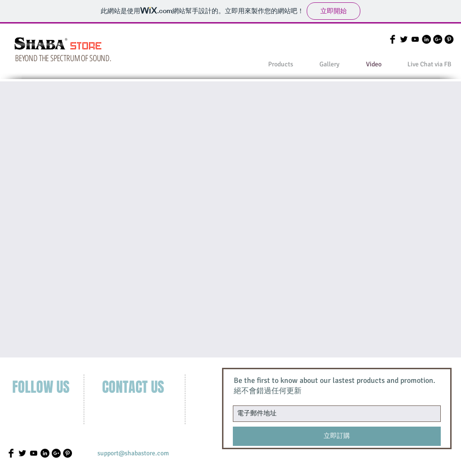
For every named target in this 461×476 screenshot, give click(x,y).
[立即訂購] (337, 436)
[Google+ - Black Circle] (438, 39)
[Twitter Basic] (404, 39)
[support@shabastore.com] (133, 453)
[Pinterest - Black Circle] (449, 39)
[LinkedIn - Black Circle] (426, 39)
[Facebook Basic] (393, 39)
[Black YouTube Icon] (415, 39)
